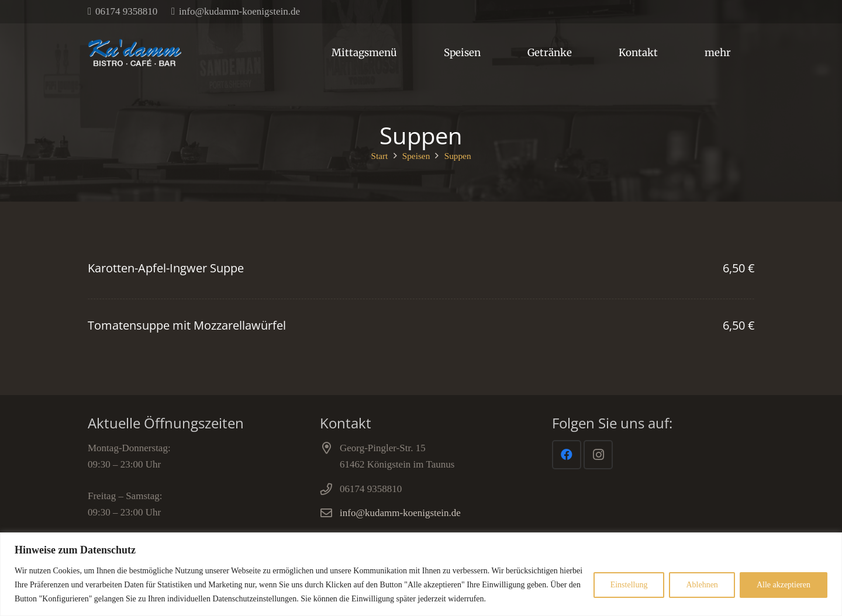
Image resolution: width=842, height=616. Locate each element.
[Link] (134, 53)
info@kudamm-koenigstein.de (400, 513)
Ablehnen (702, 585)
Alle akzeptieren (784, 585)
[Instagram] (598, 455)
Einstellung (629, 585)
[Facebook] (567, 455)
